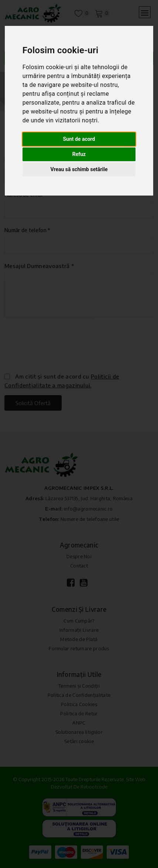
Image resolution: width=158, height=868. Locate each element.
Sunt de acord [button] (79, 139)
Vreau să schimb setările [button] (79, 169)
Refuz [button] (79, 154)
